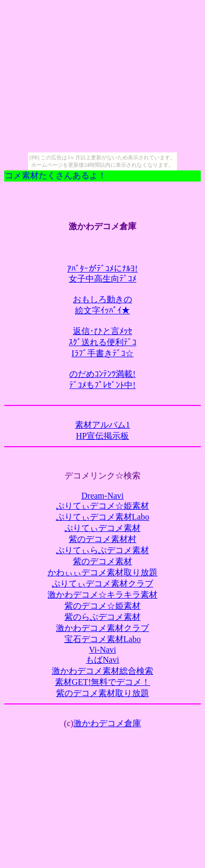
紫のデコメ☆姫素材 (102, 606)
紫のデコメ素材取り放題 (102, 693)
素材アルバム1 (102, 425)
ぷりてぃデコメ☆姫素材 (102, 506)
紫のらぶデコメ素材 (102, 617)
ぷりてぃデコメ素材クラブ (102, 584)
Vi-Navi (102, 650)
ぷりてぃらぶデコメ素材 (102, 550)
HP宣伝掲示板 (102, 436)
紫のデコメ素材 (102, 561)
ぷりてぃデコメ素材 (102, 528)
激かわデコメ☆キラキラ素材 (102, 595)
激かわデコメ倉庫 (107, 723)
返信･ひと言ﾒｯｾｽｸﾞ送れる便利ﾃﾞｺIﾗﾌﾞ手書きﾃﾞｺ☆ (102, 342)
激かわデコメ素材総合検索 (102, 671)
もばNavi (102, 660)
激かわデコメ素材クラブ (102, 628)
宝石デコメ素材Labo (103, 639)
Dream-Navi (102, 496)
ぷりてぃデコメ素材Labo (103, 517)
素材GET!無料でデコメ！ (102, 682)
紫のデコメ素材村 (102, 539)
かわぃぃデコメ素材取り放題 (102, 572)
